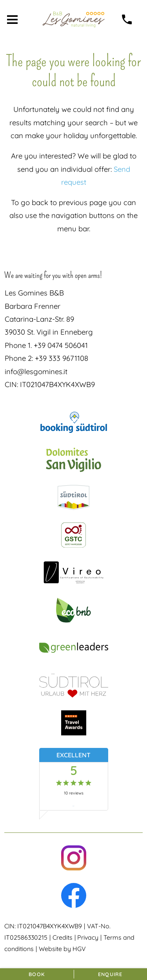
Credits (63, 937)
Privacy (88, 937)
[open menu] (12, 19)
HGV (79, 949)
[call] (127, 20)
